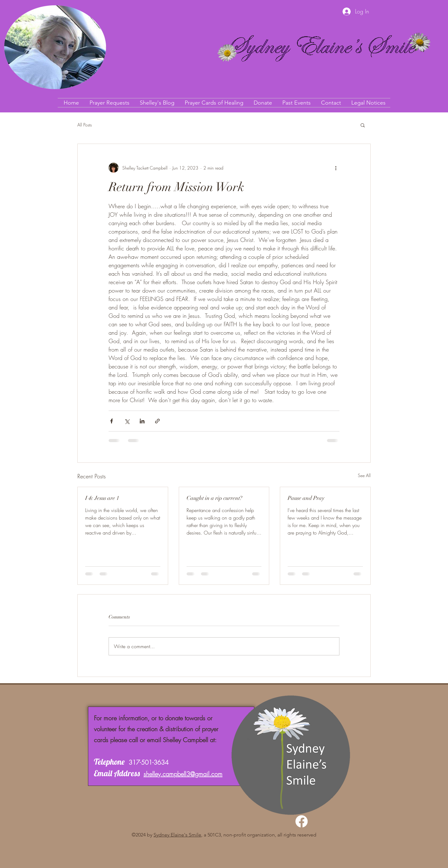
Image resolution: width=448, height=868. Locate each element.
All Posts (85, 125)
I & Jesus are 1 (102, 498)
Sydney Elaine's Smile (177, 835)
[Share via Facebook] (112, 421)
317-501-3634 (149, 762)
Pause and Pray (306, 498)
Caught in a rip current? (214, 498)
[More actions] (336, 168)
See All (364, 475)
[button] (363, 125)
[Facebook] (302, 821)
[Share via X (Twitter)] (127, 421)
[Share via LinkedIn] (142, 421)
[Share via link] (157, 421)
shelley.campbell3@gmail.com (183, 774)
